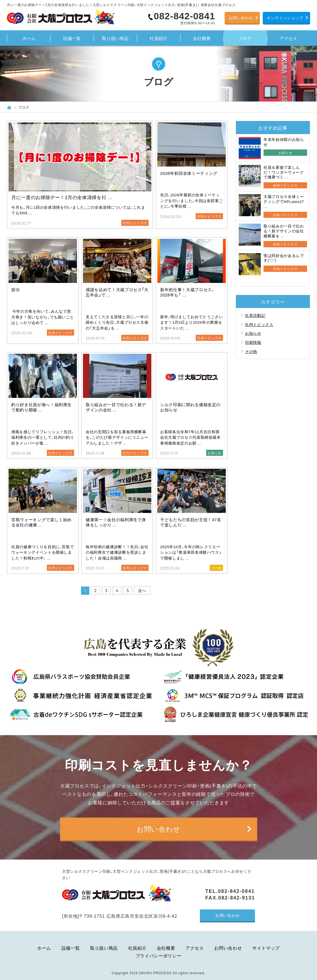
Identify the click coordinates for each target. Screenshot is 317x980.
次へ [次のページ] (142, 590)
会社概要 (202, 38)
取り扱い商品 (115, 38)
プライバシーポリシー (159, 956)
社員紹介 (158, 38)
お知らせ (253, 333)
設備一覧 (72, 38)
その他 (251, 351)
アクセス (288, 38)
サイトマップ (266, 948)
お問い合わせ (241, 18)
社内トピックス (259, 324)
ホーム (29, 38)
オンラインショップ (285, 18)
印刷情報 (253, 342)
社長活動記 (255, 315)
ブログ (245, 38)
